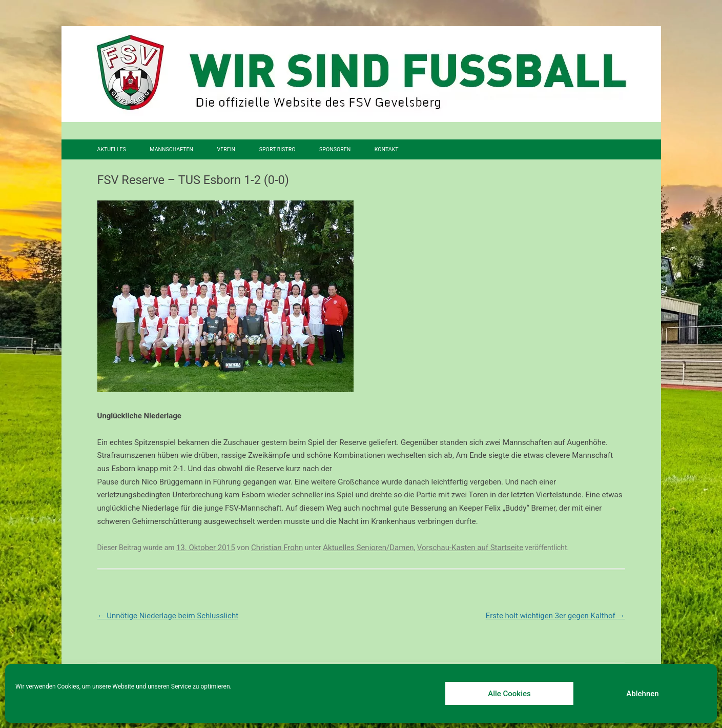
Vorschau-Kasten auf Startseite (470, 548)
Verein (226, 149)
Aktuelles (112, 149)
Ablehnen (642, 694)
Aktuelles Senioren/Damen (368, 548)
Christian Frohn (277, 548)
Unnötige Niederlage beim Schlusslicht (168, 616)
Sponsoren (335, 149)
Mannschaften (171, 149)
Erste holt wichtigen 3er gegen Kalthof (555, 616)
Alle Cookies (509, 694)
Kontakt (387, 149)
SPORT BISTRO (277, 149)
